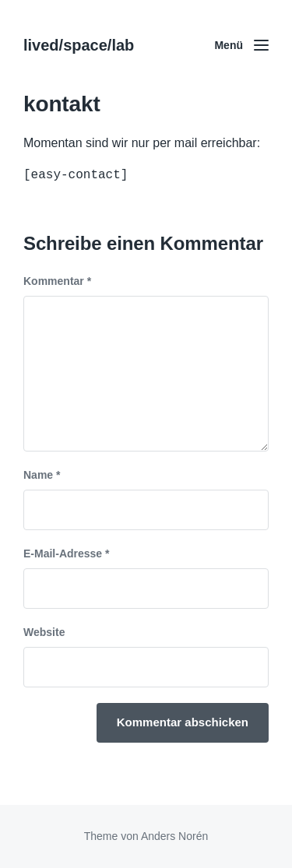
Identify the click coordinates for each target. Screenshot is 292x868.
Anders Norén (174, 836)
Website (44, 632)
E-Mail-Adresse (67, 553)
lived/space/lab (79, 45)
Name (42, 475)
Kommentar (57, 281)
